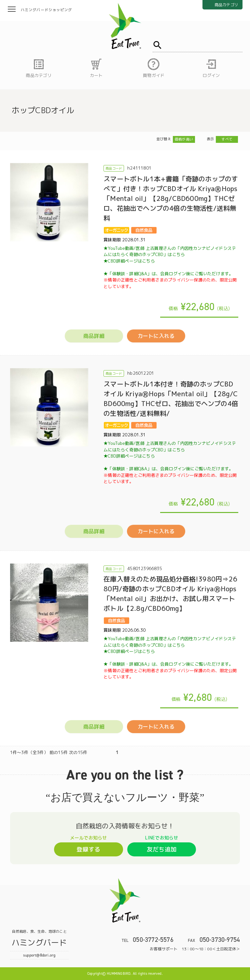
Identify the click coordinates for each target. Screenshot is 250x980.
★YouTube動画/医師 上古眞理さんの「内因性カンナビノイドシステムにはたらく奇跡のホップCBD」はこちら (170, 251)
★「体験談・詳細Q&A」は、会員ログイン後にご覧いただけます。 (170, 280)
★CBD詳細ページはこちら (129, 261)
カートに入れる (156, 336)
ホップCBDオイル (43, 110)
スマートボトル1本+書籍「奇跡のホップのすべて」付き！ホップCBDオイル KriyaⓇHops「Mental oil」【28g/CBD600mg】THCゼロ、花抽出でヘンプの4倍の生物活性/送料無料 (171, 198)
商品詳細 (94, 336)
